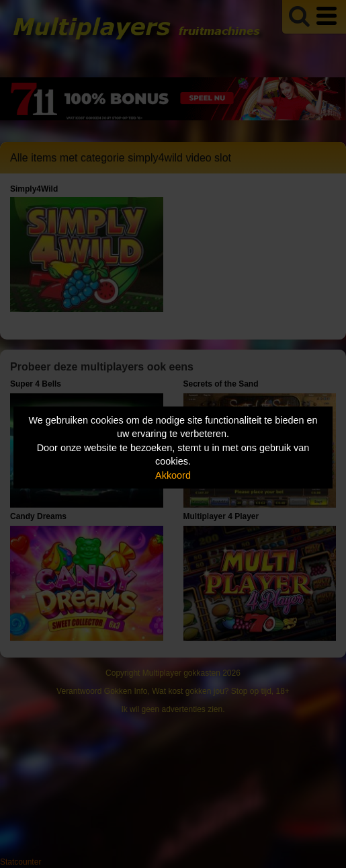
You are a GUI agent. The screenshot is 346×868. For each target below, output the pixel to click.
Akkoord (173, 475)
